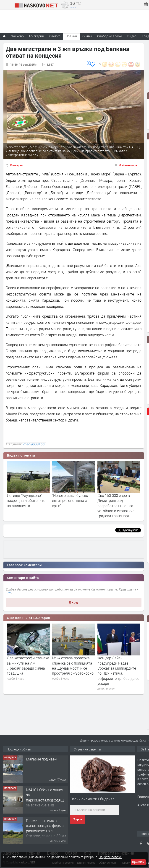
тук (9, 593)
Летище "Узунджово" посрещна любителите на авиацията (26, 501)
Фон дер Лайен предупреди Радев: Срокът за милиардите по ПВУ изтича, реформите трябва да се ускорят (118, 671)
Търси (78, 819)
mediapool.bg (34, 444)
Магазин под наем (42, 759)
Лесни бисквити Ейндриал (92, 799)
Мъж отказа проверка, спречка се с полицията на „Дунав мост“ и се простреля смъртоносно (73, 665)
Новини (71, 36)
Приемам (138, 862)
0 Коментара (128, 165)
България (17, 165)
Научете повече (110, 857)
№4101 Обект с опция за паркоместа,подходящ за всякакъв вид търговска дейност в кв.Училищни (45, 803)
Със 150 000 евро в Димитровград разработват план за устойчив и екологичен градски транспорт (117, 506)
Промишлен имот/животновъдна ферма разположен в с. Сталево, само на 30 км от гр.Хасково (46, 831)
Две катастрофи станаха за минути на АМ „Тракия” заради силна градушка (28, 665)
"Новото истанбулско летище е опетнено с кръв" (70, 501)
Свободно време (110, 36)
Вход (74, 602)
